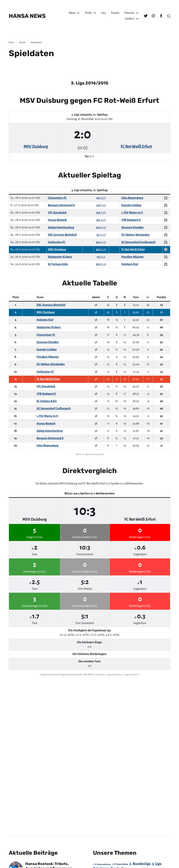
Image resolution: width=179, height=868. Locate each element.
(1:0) (101, 205)
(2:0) (101, 220)
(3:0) (101, 198)
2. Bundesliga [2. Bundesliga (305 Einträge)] (140, 864)
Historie (129, 13)
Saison (22, 42)
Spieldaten (36, 42)
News (72, 13)
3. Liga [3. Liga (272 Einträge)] (157, 864)
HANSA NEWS (27, 16)
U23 (103, 13)
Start (11, 42)
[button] (169, 16)
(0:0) (101, 228)
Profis (88, 13)
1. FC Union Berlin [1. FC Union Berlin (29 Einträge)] (120, 864)
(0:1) (101, 257)
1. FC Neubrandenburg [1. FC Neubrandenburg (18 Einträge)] (102, 864)
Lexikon (130, 19)
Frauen (115, 13)
